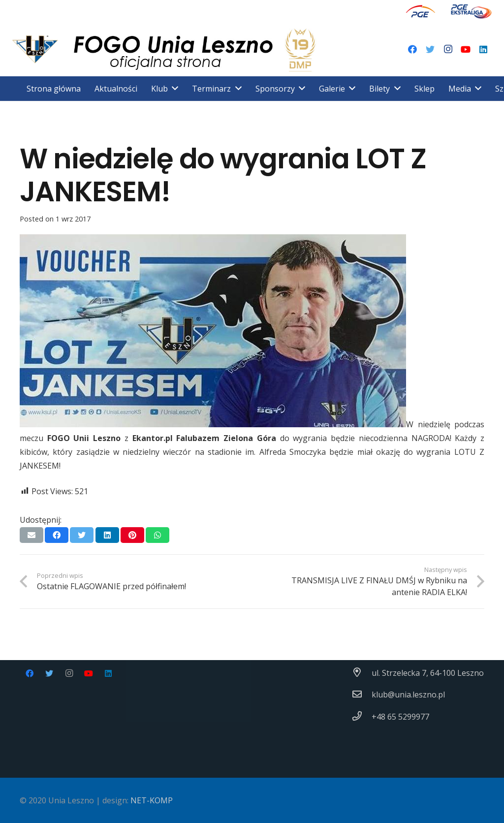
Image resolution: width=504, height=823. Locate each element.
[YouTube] (466, 49)
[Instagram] (448, 49)
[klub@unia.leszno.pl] (362, 695)
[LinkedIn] (483, 49)
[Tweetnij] (82, 535)
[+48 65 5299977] (362, 717)
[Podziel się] (57, 535)
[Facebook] (412, 49)
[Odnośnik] (421, 11)
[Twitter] (430, 49)
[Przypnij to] (132, 535)
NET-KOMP (152, 800)
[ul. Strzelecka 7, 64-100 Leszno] (362, 673)
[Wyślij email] (31, 535)
